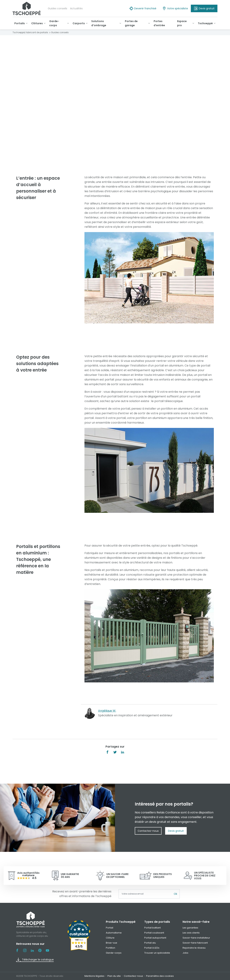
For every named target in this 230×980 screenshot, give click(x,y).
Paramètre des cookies (160, 976)
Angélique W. (107, 711)
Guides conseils (57, 8)
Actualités (76, 8)
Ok (175, 894)
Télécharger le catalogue (35, 960)
